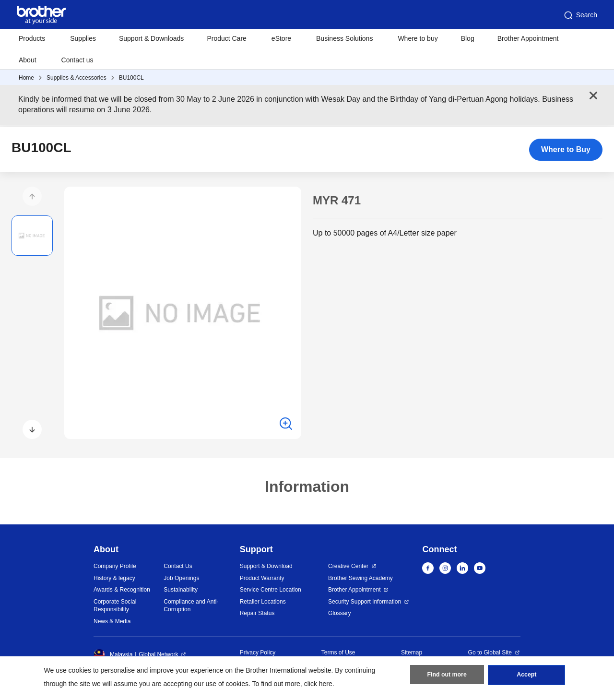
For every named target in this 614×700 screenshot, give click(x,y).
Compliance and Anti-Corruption (191, 606)
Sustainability (181, 590)
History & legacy (114, 578)
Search (580, 15)
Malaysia (113, 654)
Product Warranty (262, 578)
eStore (281, 38)
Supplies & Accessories (77, 78)
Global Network (158, 654)
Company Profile (115, 566)
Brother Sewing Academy (360, 578)
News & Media (112, 621)
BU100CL (131, 78)
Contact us (77, 60)
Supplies (83, 38)
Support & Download (266, 566)
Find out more (447, 676)
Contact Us (178, 566)
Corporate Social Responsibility (115, 606)
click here (318, 684)
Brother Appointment (528, 38)
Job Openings (181, 578)
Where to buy (418, 38)
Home (26, 78)
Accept (527, 676)
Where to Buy (566, 149)
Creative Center (348, 566)
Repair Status (257, 613)
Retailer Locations (263, 602)
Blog (468, 38)
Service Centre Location (271, 590)
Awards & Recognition (122, 590)
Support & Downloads (151, 38)
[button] (32, 196)
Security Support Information (365, 602)
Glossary (339, 613)
